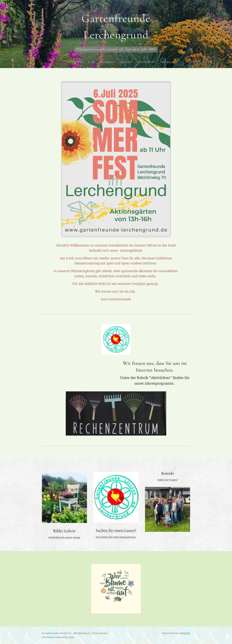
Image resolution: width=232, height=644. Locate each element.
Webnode (185, 633)
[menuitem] (56, 62)
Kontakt (167, 473)
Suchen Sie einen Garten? (116, 530)
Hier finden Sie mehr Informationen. (116, 537)
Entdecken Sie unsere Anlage (64, 537)
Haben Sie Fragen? (167, 480)
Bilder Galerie (64, 531)
